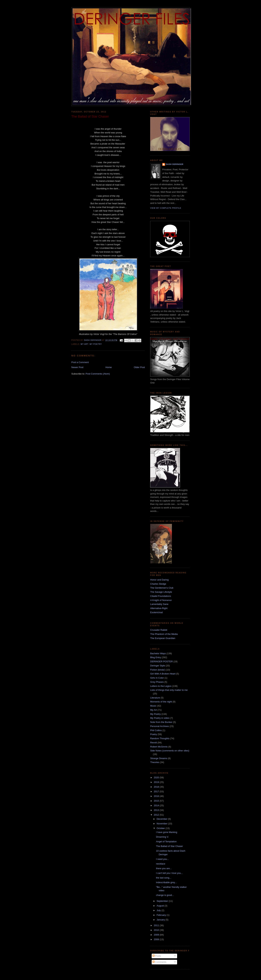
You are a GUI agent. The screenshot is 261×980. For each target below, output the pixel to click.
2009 (157, 935)
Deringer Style (158, 666)
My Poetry (96, 344)
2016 (157, 796)
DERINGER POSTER (162, 661)
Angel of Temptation (166, 841)
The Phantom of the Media (164, 634)
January (161, 920)
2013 (157, 810)
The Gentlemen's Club (162, 588)
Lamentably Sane (159, 604)
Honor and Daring (159, 580)
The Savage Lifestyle (161, 592)
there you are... (164, 868)
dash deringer (175, 164)
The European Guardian (163, 638)
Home (109, 367)
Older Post (139, 367)
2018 (157, 787)
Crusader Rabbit (159, 630)
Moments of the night (161, 702)
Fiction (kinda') (158, 670)
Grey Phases (157, 682)
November (162, 824)
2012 (157, 815)
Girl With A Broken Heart (163, 674)
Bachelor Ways (158, 653)
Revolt (154, 743)
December (162, 819)
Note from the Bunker (161, 722)
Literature (155, 698)
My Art (84, 344)
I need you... (162, 859)
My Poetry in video (160, 718)
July (159, 910)
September (163, 901)
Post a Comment (80, 362)
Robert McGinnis (159, 747)
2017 (157, 791)
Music (153, 706)
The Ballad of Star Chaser (169, 846)
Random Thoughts (160, 738)
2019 (157, 782)
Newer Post (77, 367)
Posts (157, 956)
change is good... (165, 895)
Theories (155, 762)
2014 (157, 805)
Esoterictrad (156, 612)
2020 (157, 777)
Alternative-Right (159, 608)
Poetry (154, 734)
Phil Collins (156, 730)
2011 (157, 925)
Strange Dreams (159, 758)
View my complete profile (166, 208)
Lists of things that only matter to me (169, 690)
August (161, 906)
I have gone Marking (167, 832)
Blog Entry (156, 657)
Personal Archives (160, 726)
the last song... (164, 878)
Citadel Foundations (161, 596)
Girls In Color (157, 678)
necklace (161, 864)
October (161, 828)
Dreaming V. (162, 837)
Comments (159, 962)
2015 (157, 801)
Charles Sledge (158, 584)
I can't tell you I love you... (169, 873)
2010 (157, 930)
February (162, 915)
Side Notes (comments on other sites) (170, 751)
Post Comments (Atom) (98, 374)
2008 (157, 939)
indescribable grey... (166, 882)
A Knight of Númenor (161, 600)
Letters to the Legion (161, 686)
